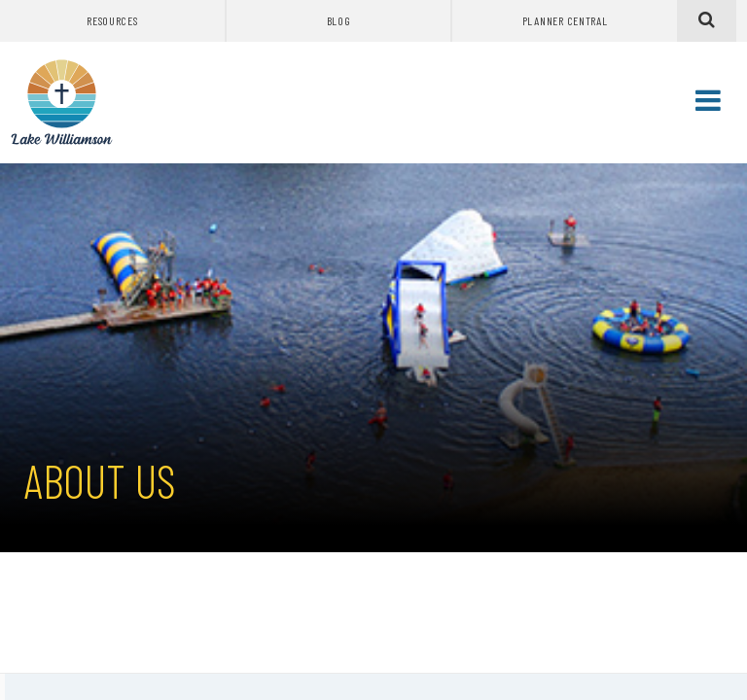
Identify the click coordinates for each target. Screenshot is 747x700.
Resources (112, 20)
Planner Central (565, 20)
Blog (339, 20)
